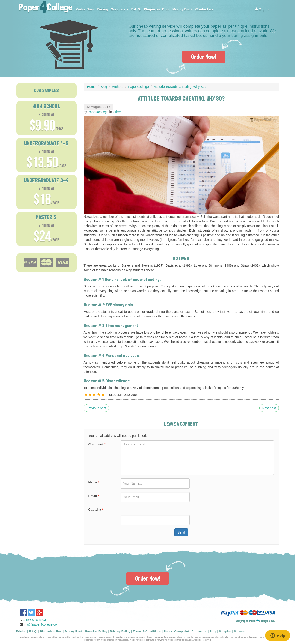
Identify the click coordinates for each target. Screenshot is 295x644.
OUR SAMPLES (46, 90)
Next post (269, 408)
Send (181, 532)
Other (117, 112)
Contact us (204, 9)
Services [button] (120, 9)
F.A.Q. (136, 9)
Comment (97, 444)
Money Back (183, 9)
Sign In (263, 9)
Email (94, 496)
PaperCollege (45, 6)
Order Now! (204, 57)
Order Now (85, 9)
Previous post (96, 408)
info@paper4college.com (42, 624)
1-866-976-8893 (35, 620)
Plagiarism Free (157, 9)
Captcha (96, 510)
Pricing (102, 9)
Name (94, 482)
